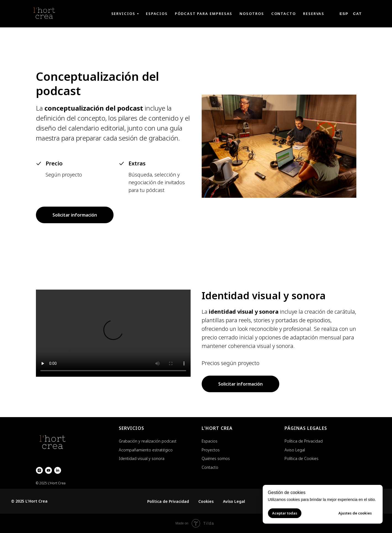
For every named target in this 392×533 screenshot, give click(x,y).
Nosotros (252, 14)
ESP (344, 14)
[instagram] (39, 470)
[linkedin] (58, 470)
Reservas (314, 14)
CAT (357, 14)
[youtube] (48, 470)
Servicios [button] (123, 14)
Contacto (284, 14)
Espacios (157, 14)
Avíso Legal (234, 501)
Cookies (206, 501)
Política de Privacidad (168, 501)
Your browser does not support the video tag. (113, 333)
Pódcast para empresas (204, 14)
